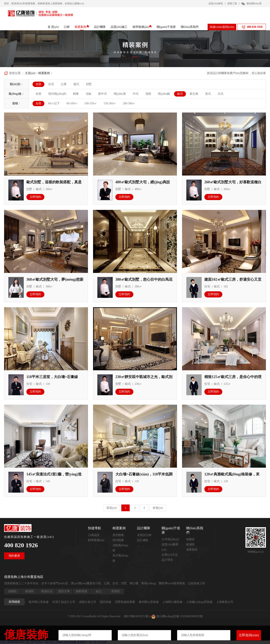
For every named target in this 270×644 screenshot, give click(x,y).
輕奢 (76, 94)
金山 (98, 591)
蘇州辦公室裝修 (39, 602)
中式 (136, 94)
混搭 (148, 94)
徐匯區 (190, 539)
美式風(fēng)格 (120, 558)
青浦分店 (47, 591)
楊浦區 (190, 544)
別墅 (89, 84)
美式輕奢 (118, 535)
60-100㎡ (72, 103)
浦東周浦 (81, 591)
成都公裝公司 (88, 602)
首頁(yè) (112, 508)
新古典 (194, 94)
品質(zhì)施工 (119, 27)
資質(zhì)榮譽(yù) (170, 547)
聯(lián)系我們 (190, 27)
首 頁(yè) (53, 27)
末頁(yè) (158, 508)
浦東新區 (192, 550)
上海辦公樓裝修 (172, 602)
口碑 (67, 27)
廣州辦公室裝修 (149, 602)
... (114, 566)
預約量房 (14, 556)
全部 (38, 84)
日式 (220, 94)
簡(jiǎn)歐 (164, 94)
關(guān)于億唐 (166, 27)
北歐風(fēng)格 (120, 548)
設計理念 (167, 560)
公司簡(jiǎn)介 (171, 539)
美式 (208, 94)
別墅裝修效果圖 (125, 602)
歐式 (180, 94)
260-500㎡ (129, 103)
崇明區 (116, 591)
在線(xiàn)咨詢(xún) (222, 27)
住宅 (51, 84)
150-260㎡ (110, 103)
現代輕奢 (118, 540)
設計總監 (143, 540)
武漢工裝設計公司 (64, 602)
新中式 (102, 94)
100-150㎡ (91, 103)
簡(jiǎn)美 (120, 94)
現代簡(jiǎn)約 (57, 94)
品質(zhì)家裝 (216, 3)
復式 (76, 84)
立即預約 (35, 197)
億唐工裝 (232, 3)
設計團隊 (100, 27)
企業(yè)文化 (170, 555)
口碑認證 (94, 535)
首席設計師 (144, 535)
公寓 (64, 84)
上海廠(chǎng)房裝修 (199, 602)
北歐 (89, 94)
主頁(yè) (30, 73)
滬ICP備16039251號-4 (137, 616)
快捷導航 (94, 528)
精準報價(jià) (142, 27)
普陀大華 (64, 591)
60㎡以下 (54, 103)
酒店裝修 (106, 602)
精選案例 (82, 27)
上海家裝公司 (225, 602)
